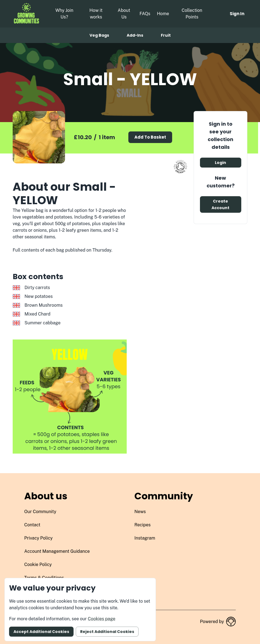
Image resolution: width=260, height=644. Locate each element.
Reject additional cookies (107, 632)
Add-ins (135, 35)
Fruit (166, 35)
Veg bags (99, 35)
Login (220, 163)
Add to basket (150, 137)
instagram (145, 538)
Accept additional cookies (41, 632)
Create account (220, 204)
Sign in (237, 14)
